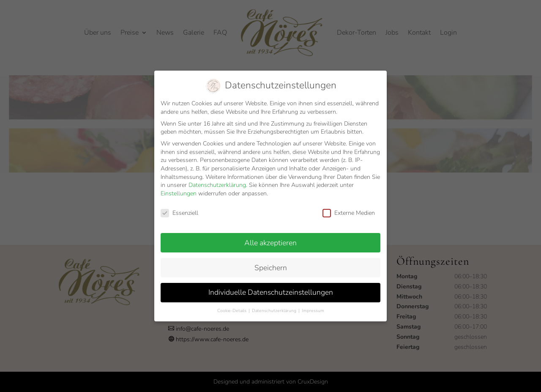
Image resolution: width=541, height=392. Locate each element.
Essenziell (179, 210)
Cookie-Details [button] (232, 308)
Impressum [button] (313, 308)
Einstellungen (179, 191)
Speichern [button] (271, 265)
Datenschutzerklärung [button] (275, 308)
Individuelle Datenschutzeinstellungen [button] (271, 290)
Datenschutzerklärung (217, 182)
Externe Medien (349, 210)
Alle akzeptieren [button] (270, 240)
